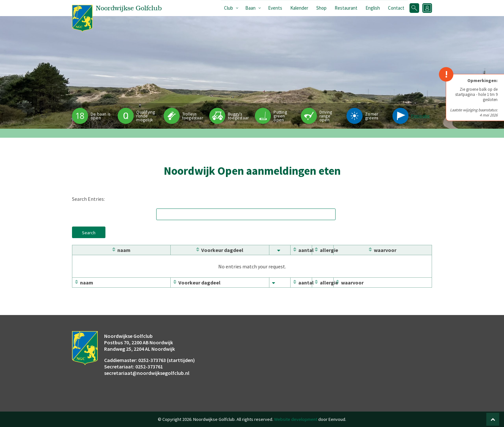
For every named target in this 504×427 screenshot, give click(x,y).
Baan (250, 8)
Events (275, 8)
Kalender (299, 8)
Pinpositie (421, 116)
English (373, 8)
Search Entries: (88, 199)
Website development (296, 419)
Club (229, 8)
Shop (321, 8)
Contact (396, 8)
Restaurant (346, 8)
